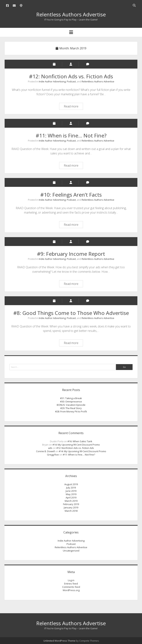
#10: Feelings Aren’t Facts (71, 195)
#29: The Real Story (71, 408)
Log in (71, 580)
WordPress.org (71, 590)
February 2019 (71, 504)
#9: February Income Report (71, 254)
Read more (73, 107)
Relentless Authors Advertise (71, 14)
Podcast (71, 81)
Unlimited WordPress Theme (59, 641)
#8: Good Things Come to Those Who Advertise (71, 313)
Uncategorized (71, 551)
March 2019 (71, 501)
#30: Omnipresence (71, 402)
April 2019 (71, 498)
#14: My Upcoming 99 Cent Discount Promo (76, 445)
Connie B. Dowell (45, 451)
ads (50, 448)
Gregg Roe (53, 455)
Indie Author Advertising (52, 81)
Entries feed (71, 584)
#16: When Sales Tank (80, 441)
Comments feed (71, 587)
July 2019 (71, 488)
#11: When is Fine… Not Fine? (71, 135)
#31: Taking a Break (71, 398)
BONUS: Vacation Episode (71, 405)
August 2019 (71, 484)
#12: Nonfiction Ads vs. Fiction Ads (71, 76)
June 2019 (71, 491)
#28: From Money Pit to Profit (71, 411)
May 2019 (71, 494)
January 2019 (71, 507)
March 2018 (71, 511)
